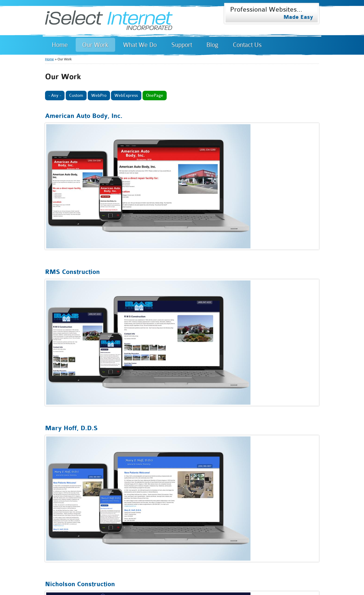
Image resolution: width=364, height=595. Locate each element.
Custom (76, 95)
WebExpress (126, 95)
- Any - (55, 95)
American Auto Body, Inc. (84, 116)
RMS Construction (72, 272)
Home (49, 59)
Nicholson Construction (80, 584)
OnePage (155, 95)
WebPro (99, 95)
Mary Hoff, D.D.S (71, 428)
